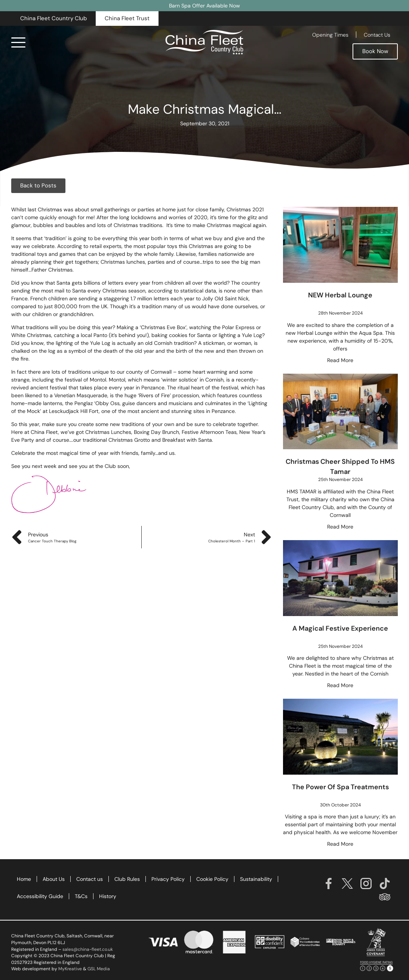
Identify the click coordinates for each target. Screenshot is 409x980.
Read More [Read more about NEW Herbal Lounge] (340, 360)
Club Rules (127, 879)
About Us (54, 879)
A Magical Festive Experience (340, 628)
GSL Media (99, 969)
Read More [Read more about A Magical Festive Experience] (340, 685)
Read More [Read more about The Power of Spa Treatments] (340, 844)
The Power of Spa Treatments (340, 787)
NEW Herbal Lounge (340, 295)
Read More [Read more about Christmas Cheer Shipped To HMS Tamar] (340, 527)
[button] (53, 19)
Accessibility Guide (40, 896)
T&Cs (81, 896)
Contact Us (377, 35)
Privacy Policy (168, 879)
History (108, 896)
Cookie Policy (212, 879)
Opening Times (330, 35)
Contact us (90, 879)
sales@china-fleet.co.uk (88, 949)
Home (24, 879)
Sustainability (256, 879)
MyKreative (70, 969)
